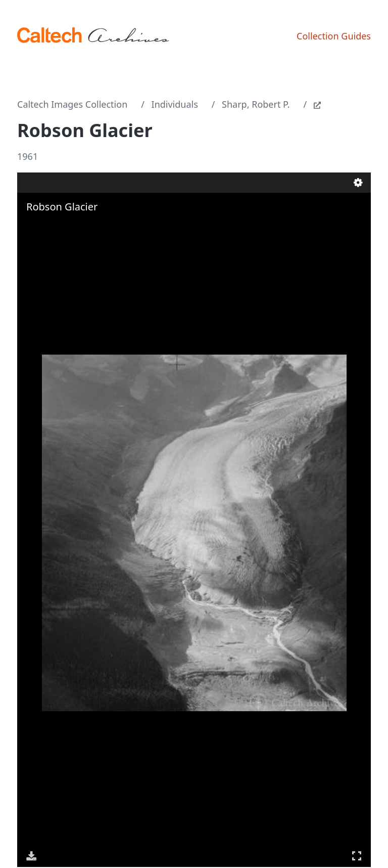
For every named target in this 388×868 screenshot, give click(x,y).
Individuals (175, 104)
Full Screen (357, 856)
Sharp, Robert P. (256, 104)
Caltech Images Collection (72, 104)
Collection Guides (334, 36)
